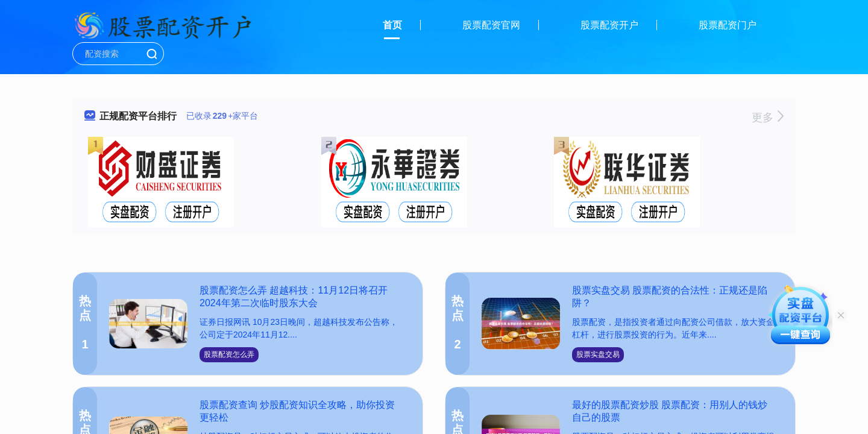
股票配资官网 (491, 25)
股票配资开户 (609, 25)
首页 (392, 25)
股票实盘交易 (598, 354)
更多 (768, 118)
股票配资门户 (728, 25)
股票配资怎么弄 (229, 354)
